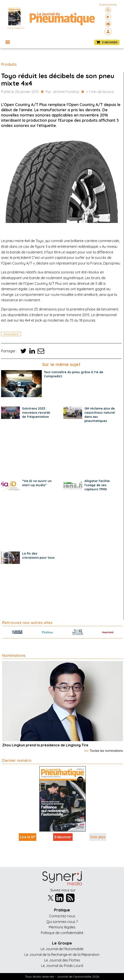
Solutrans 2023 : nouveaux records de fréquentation (36, 413)
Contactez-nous (62, 916)
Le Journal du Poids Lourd (62, 966)
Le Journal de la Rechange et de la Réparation (62, 955)
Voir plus (98, 837)
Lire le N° (28, 837)
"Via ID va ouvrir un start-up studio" (37, 483)
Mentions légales (62, 927)
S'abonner (63, 837)
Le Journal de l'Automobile (62, 949)
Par (62, 92)
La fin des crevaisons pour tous (38, 556)
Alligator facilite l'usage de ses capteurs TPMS (97, 485)
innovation (11, 334)
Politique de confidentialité (62, 933)
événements (108, 5)
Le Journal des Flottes (62, 960)
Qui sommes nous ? (62, 922)
